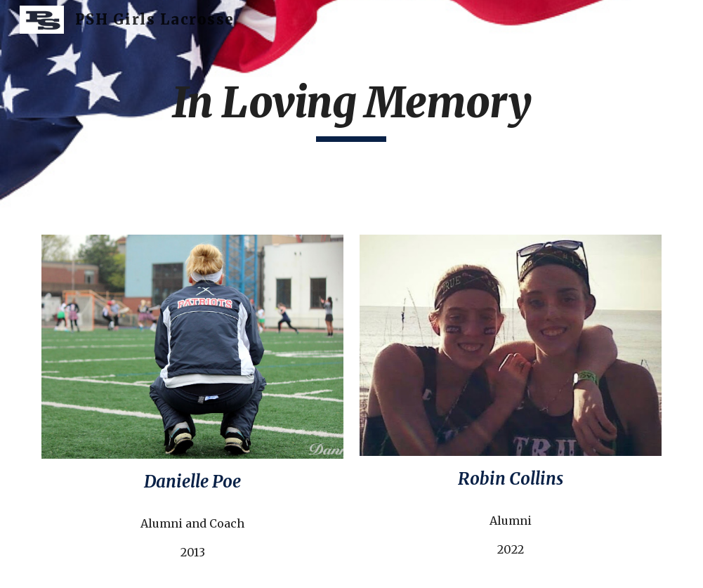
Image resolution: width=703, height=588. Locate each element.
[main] (351, 109)
